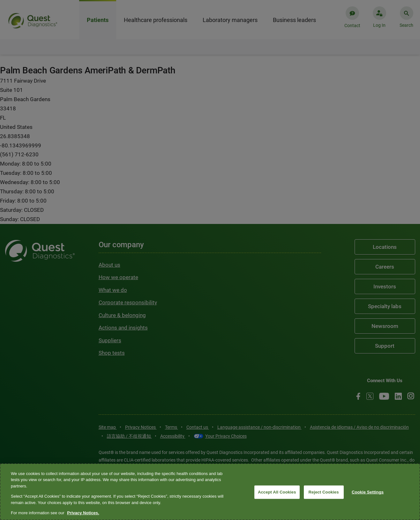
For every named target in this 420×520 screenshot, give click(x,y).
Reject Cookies (324, 492)
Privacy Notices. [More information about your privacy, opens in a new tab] (83, 513)
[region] (210, 492)
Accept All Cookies (277, 492)
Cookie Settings (368, 492)
